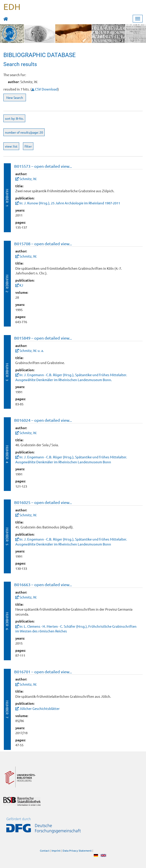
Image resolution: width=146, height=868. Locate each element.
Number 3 (7, 372)
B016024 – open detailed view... (43, 420)
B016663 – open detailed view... (43, 584)
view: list (11, 146)
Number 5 (7, 536)
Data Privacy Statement (77, 850)
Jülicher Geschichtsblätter (40, 708)
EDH (12, 7)
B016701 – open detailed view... (43, 672)
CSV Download (45, 89)
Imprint (56, 850)
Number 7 (7, 709)
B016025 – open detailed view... (43, 502)
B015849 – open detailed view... (43, 338)
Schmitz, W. (28, 179)
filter (28, 146)
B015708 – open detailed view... (43, 244)
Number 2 (7, 284)
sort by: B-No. (14, 118)
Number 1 (7, 198)
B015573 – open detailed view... (43, 166)
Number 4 (7, 454)
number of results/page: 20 (24, 132)
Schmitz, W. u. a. (32, 350)
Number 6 (7, 621)
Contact (45, 850)
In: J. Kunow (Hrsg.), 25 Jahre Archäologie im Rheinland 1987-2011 (70, 203)
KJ (21, 285)
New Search (15, 97)
